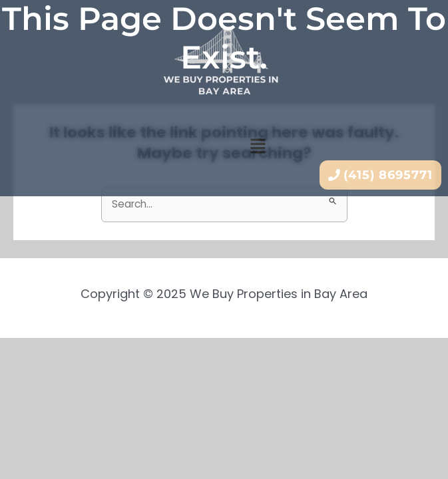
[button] (258, 147)
